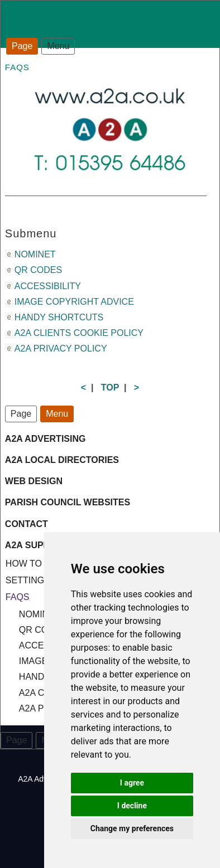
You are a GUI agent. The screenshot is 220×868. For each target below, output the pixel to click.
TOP (110, 387)
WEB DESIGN (34, 481)
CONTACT (27, 524)
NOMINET (35, 254)
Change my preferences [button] (132, 828)
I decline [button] (132, 806)
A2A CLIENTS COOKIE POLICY (79, 333)
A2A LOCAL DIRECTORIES (62, 460)
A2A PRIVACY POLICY (61, 348)
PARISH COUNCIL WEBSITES (68, 502)
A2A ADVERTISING (46, 439)
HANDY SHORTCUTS (59, 317)
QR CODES (38, 270)
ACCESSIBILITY (48, 286)
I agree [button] (132, 783)
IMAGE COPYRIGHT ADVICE (74, 302)
